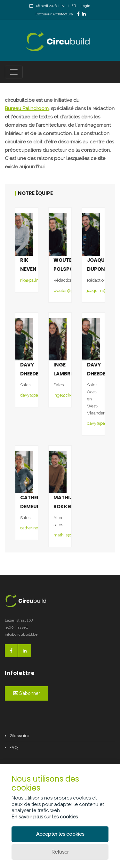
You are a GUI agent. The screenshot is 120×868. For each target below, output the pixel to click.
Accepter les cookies (60, 834)
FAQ (14, 747)
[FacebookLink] (78, 14)
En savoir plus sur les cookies (45, 817)
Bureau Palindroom (27, 108)
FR (74, 6)
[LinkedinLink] (84, 14)
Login (85, 6)
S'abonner (26, 693)
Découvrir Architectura (54, 14)
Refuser (60, 852)
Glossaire (20, 736)
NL (64, 6)
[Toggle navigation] (14, 72)
